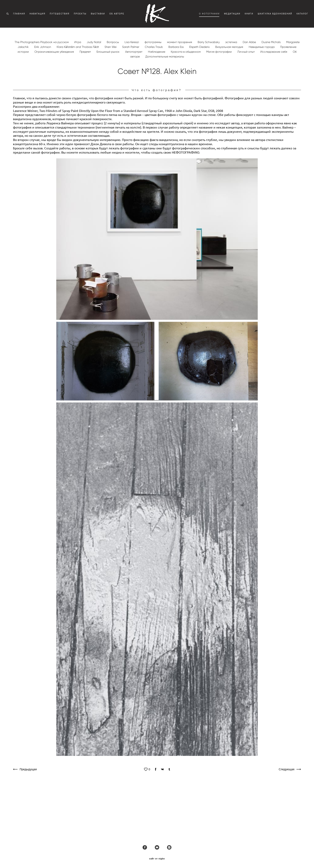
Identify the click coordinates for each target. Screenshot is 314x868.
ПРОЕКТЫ (87, 19)
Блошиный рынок (108, 68)
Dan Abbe (250, 59)
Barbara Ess (176, 63)
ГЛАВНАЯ (26, 19)
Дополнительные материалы (165, 73)
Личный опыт (246, 68)
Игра (78, 59)
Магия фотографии (219, 68)
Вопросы (113, 59)
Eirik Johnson (43, 63)
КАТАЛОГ (295, 25)
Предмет (86, 68)
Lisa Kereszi (132, 59)
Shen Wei (111, 63)
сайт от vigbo (157, 859)
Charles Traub (154, 63)
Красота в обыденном (186, 68)
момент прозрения (180, 59)
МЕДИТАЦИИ (241, 19)
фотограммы (153, 59)
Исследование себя (274, 68)
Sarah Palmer (131, 63)
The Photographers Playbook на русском (42, 59)
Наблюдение (157, 68)
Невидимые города (262, 63)
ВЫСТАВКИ (105, 19)
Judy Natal (94, 59)
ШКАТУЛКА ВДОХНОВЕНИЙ (284, 19)
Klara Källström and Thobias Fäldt (78, 63)
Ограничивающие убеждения (55, 68)
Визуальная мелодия (230, 63)
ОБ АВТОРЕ (28, 25)
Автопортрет (134, 68)
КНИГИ (258, 19)
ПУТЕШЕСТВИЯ (67, 19)
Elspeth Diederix (200, 63)
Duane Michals (271, 59)
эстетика (232, 59)
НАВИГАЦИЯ (45, 19)
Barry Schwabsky (209, 59)
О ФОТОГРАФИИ (218, 19)
